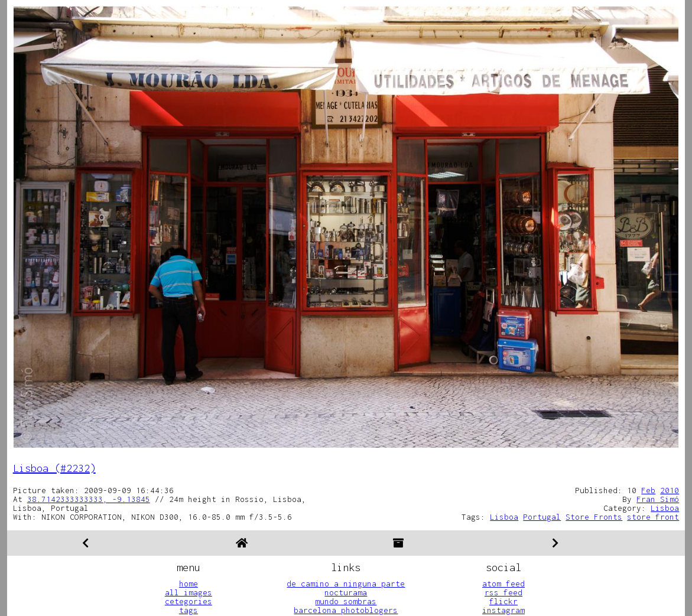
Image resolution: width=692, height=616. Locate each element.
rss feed (503, 592)
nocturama (346, 592)
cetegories (189, 601)
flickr (503, 601)
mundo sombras (346, 601)
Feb (648, 490)
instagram (503, 610)
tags (189, 610)
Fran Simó (658, 499)
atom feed (503, 584)
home (189, 584)
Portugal (542, 517)
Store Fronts (594, 517)
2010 (670, 490)
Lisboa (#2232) (54, 468)
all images (189, 592)
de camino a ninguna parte (346, 584)
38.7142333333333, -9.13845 (89, 499)
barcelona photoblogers (346, 610)
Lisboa (665, 508)
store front (653, 517)
